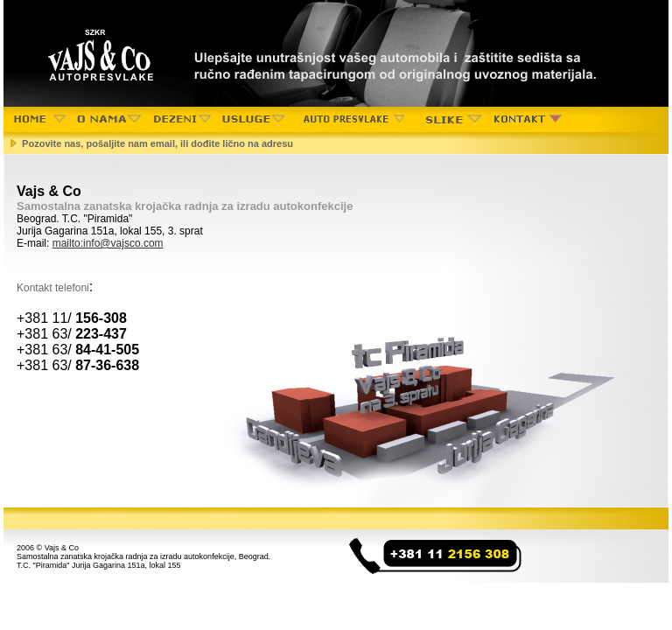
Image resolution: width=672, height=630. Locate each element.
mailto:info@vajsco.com (108, 243)
